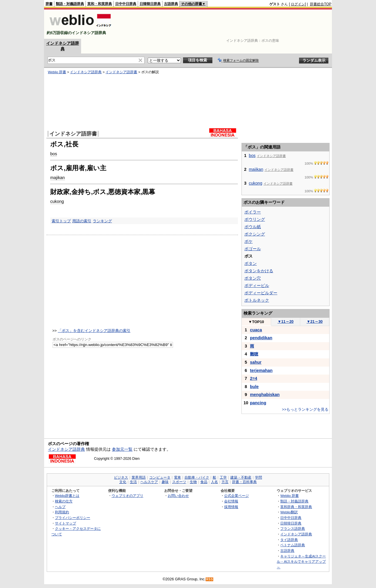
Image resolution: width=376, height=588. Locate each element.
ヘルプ (60, 507)
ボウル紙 (253, 227)
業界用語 (139, 477)
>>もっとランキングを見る (305, 409)
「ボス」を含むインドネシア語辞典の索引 (94, 331)
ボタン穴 (253, 278)
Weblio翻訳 (289, 512)
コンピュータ (160, 477)
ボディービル (257, 285)
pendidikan (261, 338)
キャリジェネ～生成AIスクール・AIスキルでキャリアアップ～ (301, 562)
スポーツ (179, 482)
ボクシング (255, 234)
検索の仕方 (64, 501)
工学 (223, 477)
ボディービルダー (261, 293)
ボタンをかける (259, 271)
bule (254, 387)
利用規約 (62, 512)
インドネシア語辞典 (86, 72)
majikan (58, 178)
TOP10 (256, 322)
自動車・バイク (197, 477)
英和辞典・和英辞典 (296, 507)
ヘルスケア (149, 482)
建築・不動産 (241, 477)
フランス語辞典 (293, 528)
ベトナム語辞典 (293, 545)
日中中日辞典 (126, 4)
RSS (210, 579)
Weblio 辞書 (57, 72)
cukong (57, 201)
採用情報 (231, 507)
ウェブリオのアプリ (127, 496)
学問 (258, 477)
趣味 (165, 482)
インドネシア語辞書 (121, 72)
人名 (214, 482)
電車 (177, 477)
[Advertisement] (224, 24)
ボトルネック (257, 300)
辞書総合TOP (321, 4)
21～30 (315, 321)
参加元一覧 (122, 449)
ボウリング (255, 219)
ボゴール (253, 249)
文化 (123, 482)
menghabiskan (265, 395)
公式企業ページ (236, 496)
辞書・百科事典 (244, 482)
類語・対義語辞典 (70, 4)
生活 (133, 482)
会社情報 (231, 501)
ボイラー (253, 212)
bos (54, 154)
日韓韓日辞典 (150, 4)
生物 (193, 482)
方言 (225, 482)
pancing (258, 403)
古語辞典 (171, 4)
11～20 (286, 321)
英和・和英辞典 (100, 4)
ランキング (102, 221)
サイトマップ (66, 523)
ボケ (249, 241)
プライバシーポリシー (73, 518)
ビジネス (121, 477)
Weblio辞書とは (67, 496)
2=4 (254, 378)
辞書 (49, 4)
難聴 (254, 354)
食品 (204, 482)
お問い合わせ (178, 496)
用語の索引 (82, 221)
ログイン (298, 4)
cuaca (256, 330)
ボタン (251, 263)
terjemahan (261, 370)
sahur (256, 362)
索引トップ (61, 221)
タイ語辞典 (289, 540)
